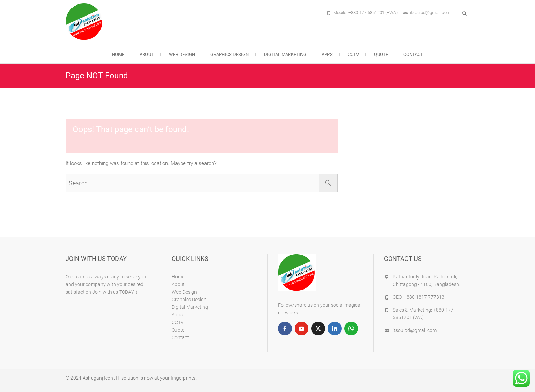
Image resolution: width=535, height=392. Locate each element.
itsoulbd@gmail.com (430, 13)
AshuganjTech (98, 378)
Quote (381, 54)
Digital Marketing (285, 54)
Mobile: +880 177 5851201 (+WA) (365, 13)
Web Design (182, 54)
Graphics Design (230, 54)
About (147, 54)
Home (118, 54)
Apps (327, 54)
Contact (413, 54)
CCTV (353, 54)
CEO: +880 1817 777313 (419, 297)
